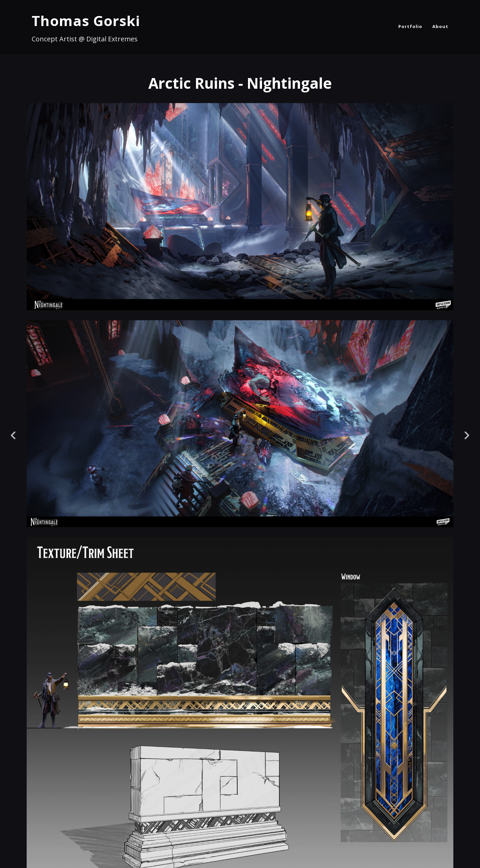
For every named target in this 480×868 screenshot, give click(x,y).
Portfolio (410, 26)
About (440, 26)
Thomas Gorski (86, 21)
